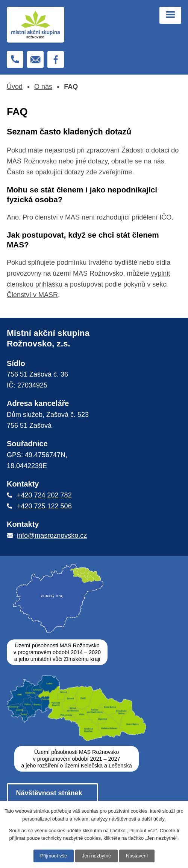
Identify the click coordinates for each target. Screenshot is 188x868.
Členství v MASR (32, 295)
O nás (43, 87)
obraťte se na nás (138, 161)
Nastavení (137, 856)
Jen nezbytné (96, 856)
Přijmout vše (54, 856)
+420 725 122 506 (44, 506)
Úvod (15, 87)
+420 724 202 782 (44, 495)
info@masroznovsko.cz (52, 535)
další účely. (154, 819)
